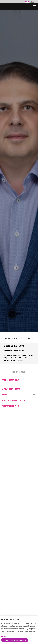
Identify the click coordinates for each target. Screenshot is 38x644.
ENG (32, 2)
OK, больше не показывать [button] (15, 640)
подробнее (4, 636)
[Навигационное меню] (35, 6)
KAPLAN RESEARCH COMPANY (15, 339)
